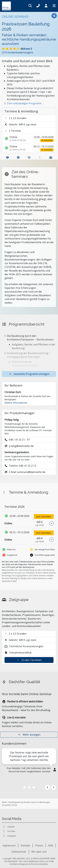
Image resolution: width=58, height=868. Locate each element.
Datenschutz (19, 852)
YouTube (9, 831)
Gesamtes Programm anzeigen (29, 374)
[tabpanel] (29, 766)
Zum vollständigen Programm (23, 103)
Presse (39, 845)
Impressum (9, 845)
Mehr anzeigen (29, 735)
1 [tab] (24, 787)
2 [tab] (29, 787)
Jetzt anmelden (44, 516)
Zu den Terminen (29, 660)
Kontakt (25, 845)
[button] (52, 523)
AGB (51, 845)
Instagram (9, 836)
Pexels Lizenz (30, 802)
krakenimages (44, 802)
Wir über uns (39, 852)
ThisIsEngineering (16, 802)
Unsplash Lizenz (10, 805)
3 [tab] (34, 787)
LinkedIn (8, 827)
